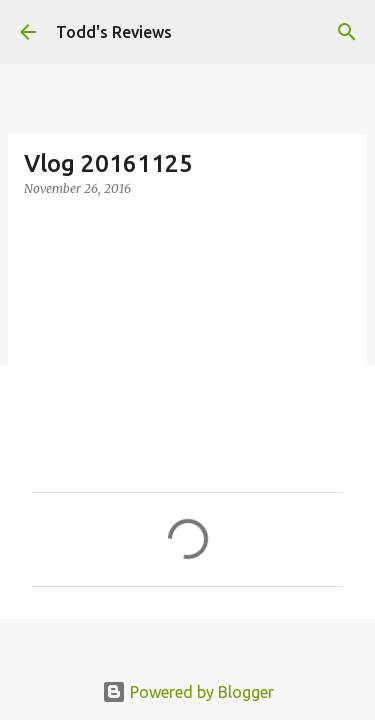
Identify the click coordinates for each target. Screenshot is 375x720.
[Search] (347, 32)
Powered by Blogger (188, 692)
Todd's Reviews (114, 32)
